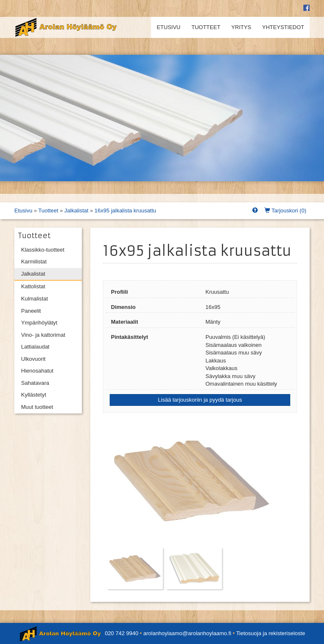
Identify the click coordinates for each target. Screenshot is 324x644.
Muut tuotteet (37, 407)
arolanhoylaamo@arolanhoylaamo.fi (187, 633)
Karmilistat (34, 262)
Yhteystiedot (283, 27)
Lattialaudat (35, 347)
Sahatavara (35, 383)
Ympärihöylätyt (39, 323)
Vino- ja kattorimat (43, 335)
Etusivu (168, 27)
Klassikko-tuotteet (43, 250)
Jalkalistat (77, 211)
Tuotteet (206, 27)
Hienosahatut (37, 371)
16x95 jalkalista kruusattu (125, 211)
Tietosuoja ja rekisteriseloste (271, 633)
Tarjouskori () (285, 211)
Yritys (241, 27)
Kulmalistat (35, 299)
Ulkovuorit (33, 359)
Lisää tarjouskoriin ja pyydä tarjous (200, 400)
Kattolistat (33, 286)
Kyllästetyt (34, 395)
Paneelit (31, 311)
